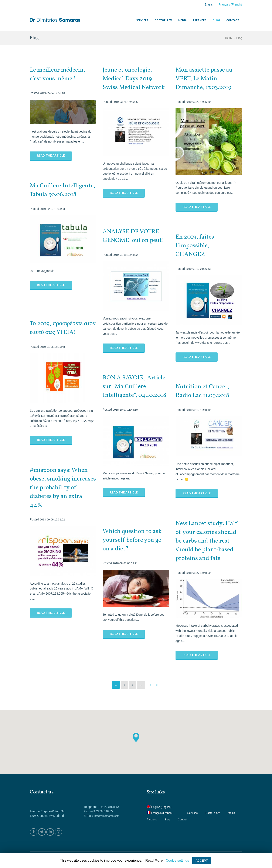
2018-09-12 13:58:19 (199, 410)
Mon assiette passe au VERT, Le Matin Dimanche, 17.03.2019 (206, 79)
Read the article (51, 156)
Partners (168, 819)
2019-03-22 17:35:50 (199, 102)
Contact (201, 819)
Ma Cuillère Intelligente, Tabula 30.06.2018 (57, 194)
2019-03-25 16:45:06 (126, 110)
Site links (157, 792)
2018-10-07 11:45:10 (126, 418)
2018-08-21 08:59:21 (126, 563)
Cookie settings (177, 860)
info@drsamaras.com (108, 816)
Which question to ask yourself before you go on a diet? (135, 540)
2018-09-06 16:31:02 (54, 519)
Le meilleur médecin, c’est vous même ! (59, 74)
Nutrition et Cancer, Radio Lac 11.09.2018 (205, 391)
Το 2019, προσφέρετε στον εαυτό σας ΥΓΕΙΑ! (62, 328)
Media (151, 819)
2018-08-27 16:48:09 (199, 573)
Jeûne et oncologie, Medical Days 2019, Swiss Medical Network (130, 83)
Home (228, 38)
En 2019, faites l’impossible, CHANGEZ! (196, 246)
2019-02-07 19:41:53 (54, 218)
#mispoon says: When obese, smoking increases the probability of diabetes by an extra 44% (62, 488)
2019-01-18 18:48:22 (126, 255)
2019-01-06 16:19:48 (54, 347)
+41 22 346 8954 (110, 807)
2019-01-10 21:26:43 (199, 269)
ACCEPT (202, 861)
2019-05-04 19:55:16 (54, 93)
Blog (185, 819)
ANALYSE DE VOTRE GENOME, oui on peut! (136, 236)
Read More (154, 860)
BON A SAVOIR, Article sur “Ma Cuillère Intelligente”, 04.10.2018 (133, 391)
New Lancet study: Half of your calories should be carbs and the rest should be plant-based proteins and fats (209, 541)
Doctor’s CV (217, 813)
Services (195, 813)
